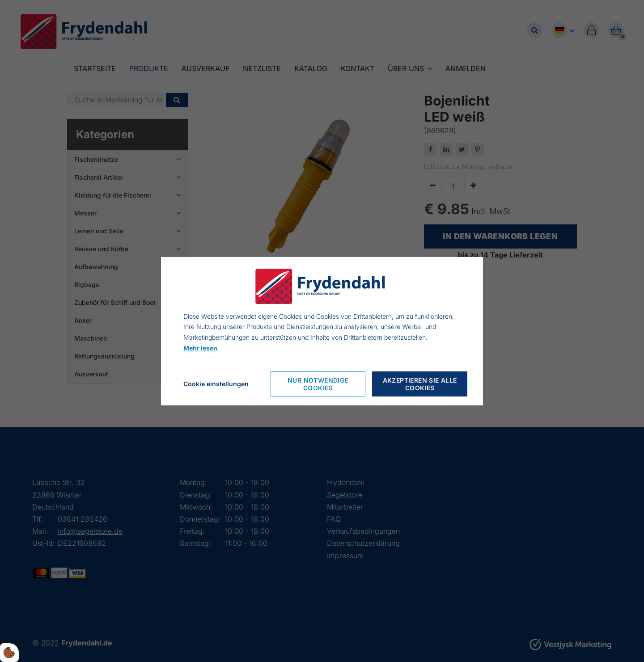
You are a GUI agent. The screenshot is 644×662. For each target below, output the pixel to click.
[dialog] (322, 331)
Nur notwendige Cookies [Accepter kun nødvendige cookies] (318, 384)
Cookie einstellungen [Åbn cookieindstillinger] (216, 384)
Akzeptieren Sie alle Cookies (420, 384)
